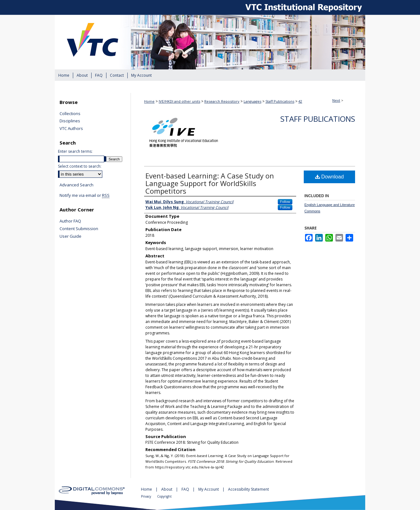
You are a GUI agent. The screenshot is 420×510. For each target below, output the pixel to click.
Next (336, 100)
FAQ (186, 489)
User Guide (70, 236)
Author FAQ (70, 221)
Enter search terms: (75, 151)
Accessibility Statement (248, 489)
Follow (285, 202)
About (167, 489)
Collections (70, 114)
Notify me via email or (85, 196)
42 (300, 101)
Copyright (164, 496)
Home (149, 101)
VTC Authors (71, 129)
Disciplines (70, 121)
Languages (252, 101)
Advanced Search (76, 185)
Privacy (146, 496)
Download (330, 177)
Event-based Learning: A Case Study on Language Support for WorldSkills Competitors (210, 183)
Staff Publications (280, 101)
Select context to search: (80, 166)
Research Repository (222, 101)
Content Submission (79, 229)
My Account (209, 489)
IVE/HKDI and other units (179, 101)
